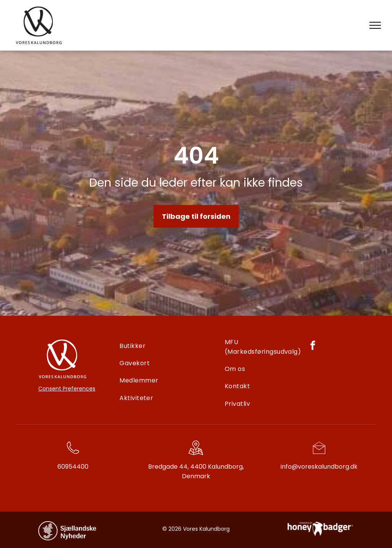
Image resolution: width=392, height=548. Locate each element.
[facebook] (313, 347)
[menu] (375, 25)
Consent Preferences (67, 389)
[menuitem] (170, 346)
